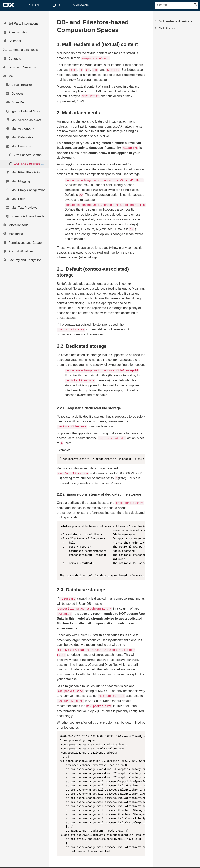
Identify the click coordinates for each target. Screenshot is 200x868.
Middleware (80, 5)
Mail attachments (169, 28)
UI (56, 5)
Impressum (187, 865)
